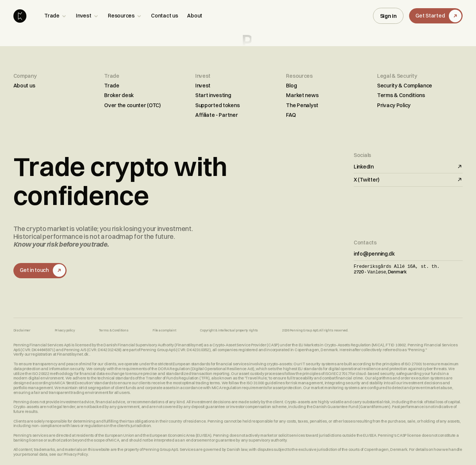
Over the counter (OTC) (132, 105)
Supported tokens (217, 105)
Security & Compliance (405, 86)
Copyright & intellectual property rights (229, 330)
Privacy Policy (394, 105)
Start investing (213, 95)
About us (24, 86)
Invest (203, 86)
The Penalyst (302, 105)
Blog (291, 86)
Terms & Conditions (401, 95)
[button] (56, 16)
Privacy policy (65, 330)
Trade (112, 86)
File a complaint (164, 330)
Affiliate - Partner (217, 115)
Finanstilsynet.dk (73, 354)
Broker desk (119, 95)
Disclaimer (22, 330)
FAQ (291, 115)
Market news (302, 95)
